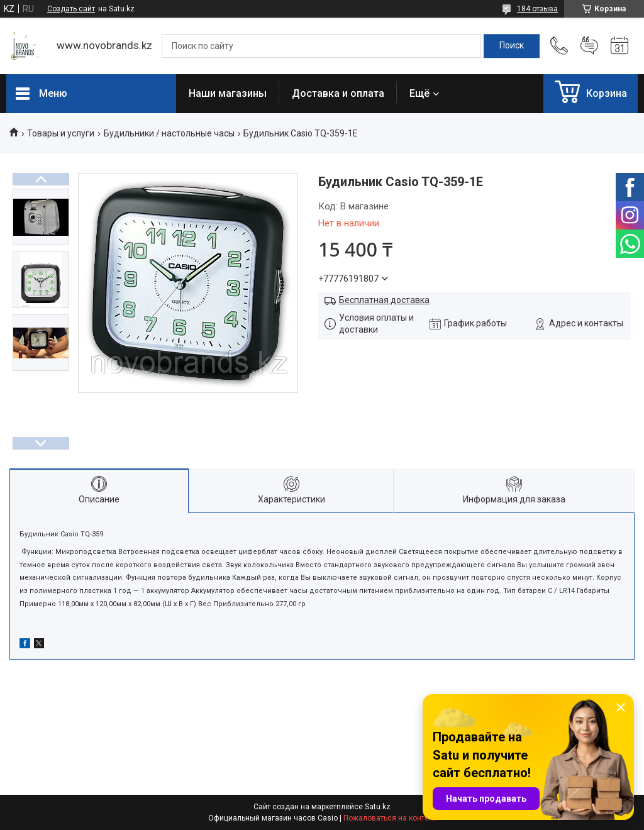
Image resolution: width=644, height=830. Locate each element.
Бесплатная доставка (384, 300)
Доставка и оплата (338, 93)
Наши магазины (228, 93)
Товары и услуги (61, 133)
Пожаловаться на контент (390, 818)
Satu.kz (378, 807)
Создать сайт (71, 9)
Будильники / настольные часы (169, 133)
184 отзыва (537, 9)
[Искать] (512, 46)
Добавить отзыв (589, 46)
